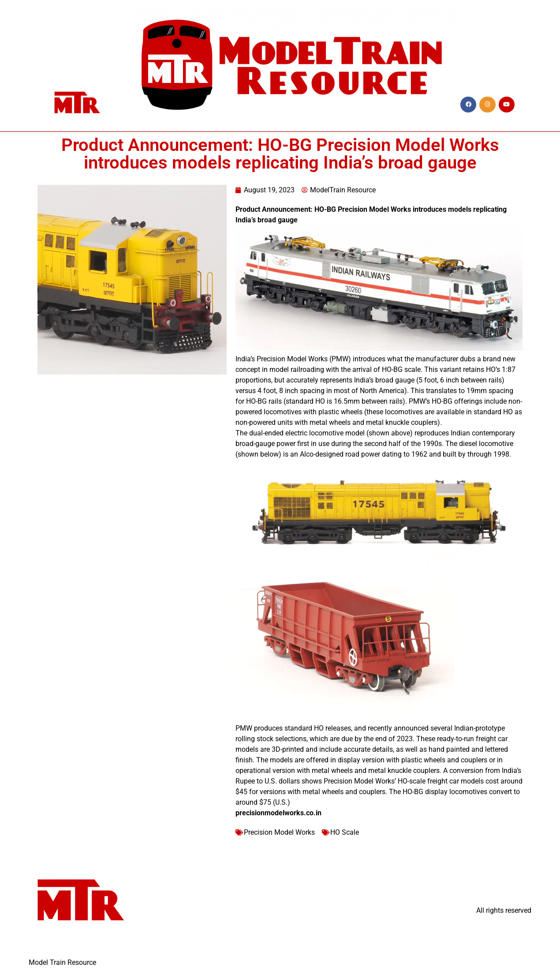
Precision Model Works (279, 832)
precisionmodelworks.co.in (278, 813)
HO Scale (345, 832)
